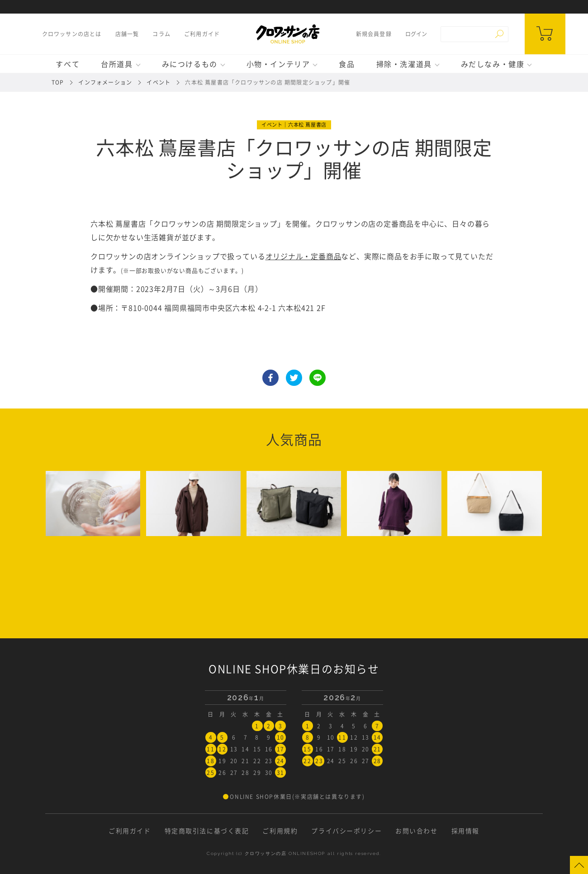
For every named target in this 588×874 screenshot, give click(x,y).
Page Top (579, 865)
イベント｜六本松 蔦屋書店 (294, 125)
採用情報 (465, 830)
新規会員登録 (374, 34)
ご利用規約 (280, 830)
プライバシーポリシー (346, 830)
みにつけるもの (190, 64)
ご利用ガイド (202, 34)
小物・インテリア (278, 64)
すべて (68, 64)
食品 (347, 64)
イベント (159, 82)
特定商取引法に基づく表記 (206, 830)
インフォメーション (105, 82)
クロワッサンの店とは (71, 34)
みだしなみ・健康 (493, 64)
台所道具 (117, 64)
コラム (161, 34)
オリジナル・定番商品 (303, 256)
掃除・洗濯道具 (404, 64)
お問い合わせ (417, 830)
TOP (58, 82)
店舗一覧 (127, 34)
